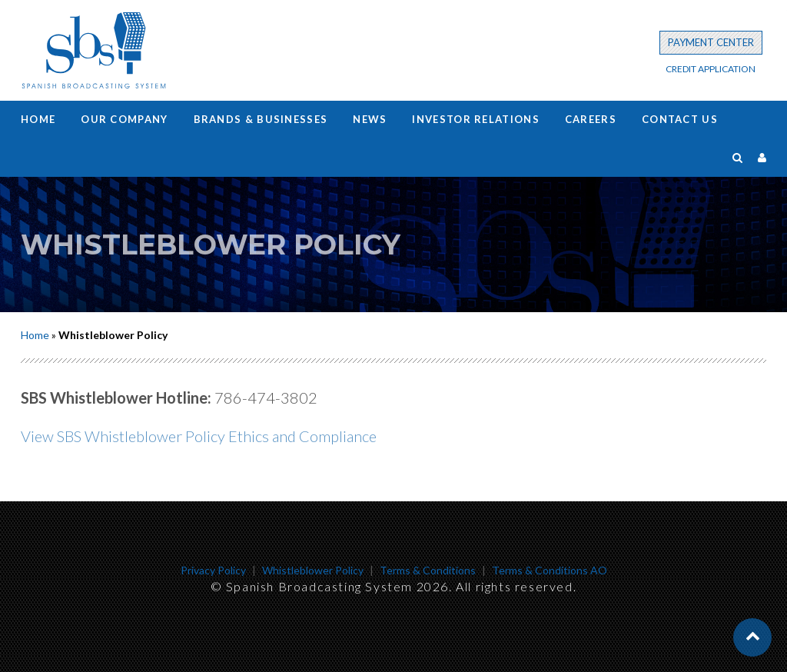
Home (38, 119)
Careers (591, 119)
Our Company (124, 119)
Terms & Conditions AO (550, 570)
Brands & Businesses (261, 119)
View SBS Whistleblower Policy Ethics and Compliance (199, 436)
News (370, 119)
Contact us (680, 119)
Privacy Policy (213, 570)
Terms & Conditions (428, 570)
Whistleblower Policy (313, 570)
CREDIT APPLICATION (711, 69)
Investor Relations (475, 119)
